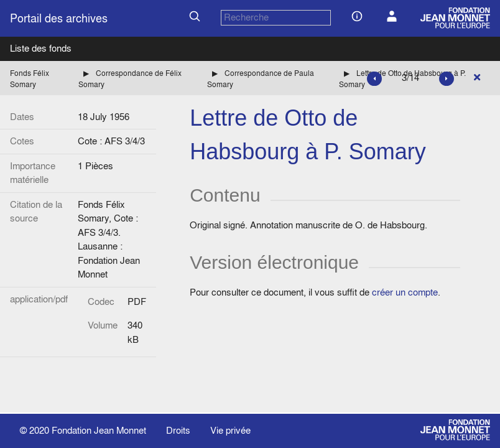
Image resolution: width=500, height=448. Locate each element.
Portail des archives (59, 18)
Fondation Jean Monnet (99, 430)
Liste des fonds (41, 48)
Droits (178, 430)
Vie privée (230, 430)
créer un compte (405, 292)
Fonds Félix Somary (30, 79)
